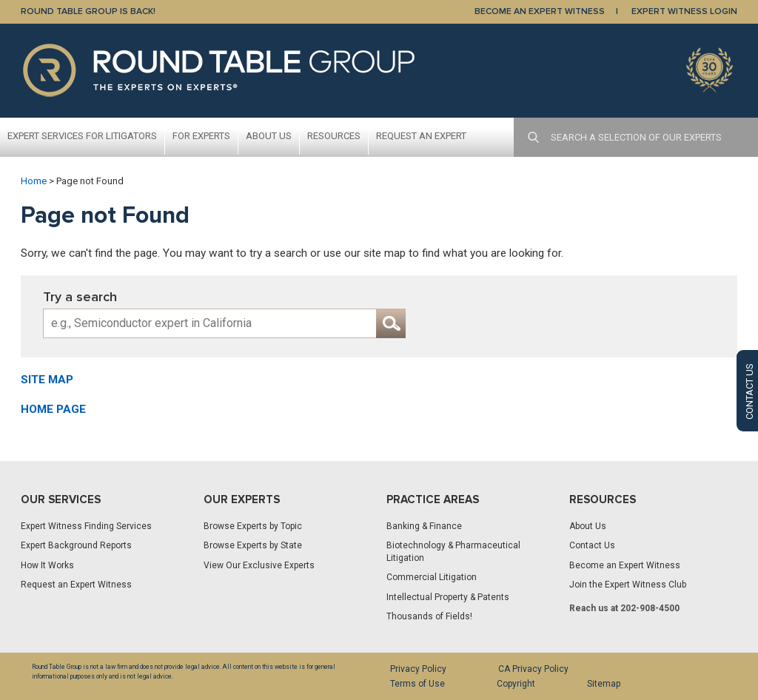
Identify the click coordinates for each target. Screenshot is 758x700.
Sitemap (604, 684)
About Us (269, 136)
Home (34, 181)
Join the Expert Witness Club (628, 585)
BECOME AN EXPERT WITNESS (540, 11)
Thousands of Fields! (429, 616)
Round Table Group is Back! (88, 11)
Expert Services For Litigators (82, 136)
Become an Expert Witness (625, 565)
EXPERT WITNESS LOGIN (684, 11)
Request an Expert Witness (76, 585)
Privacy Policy (418, 669)
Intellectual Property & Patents (448, 597)
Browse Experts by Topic (253, 526)
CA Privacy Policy (533, 669)
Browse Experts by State (253, 545)
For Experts (201, 136)
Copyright (516, 684)
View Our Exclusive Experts (259, 565)
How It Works (47, 565)
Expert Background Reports (76, 545)
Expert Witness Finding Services (86, 526)
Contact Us (592, 545)
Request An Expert (421, 136)
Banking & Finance (424, 526)
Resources (334, 136)
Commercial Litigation (432, 577)
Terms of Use (417, 684)
